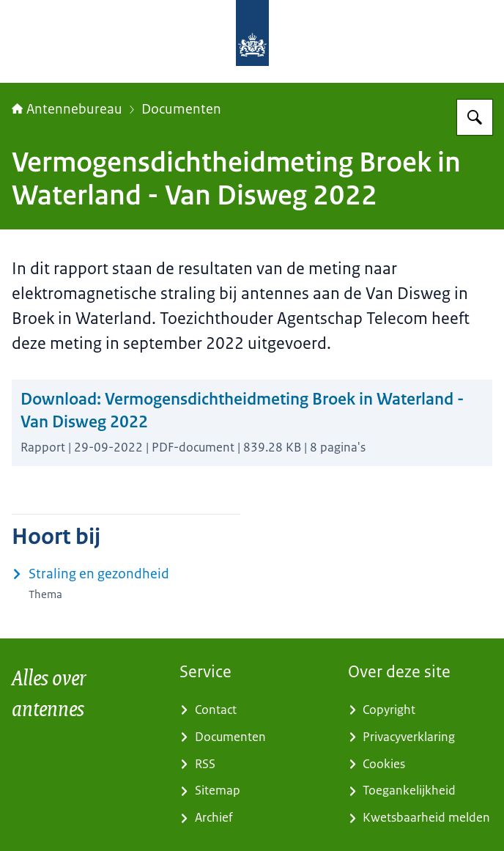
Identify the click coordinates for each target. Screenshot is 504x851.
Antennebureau (67, 109)
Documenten (181, 109)
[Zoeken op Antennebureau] (475, 117)
